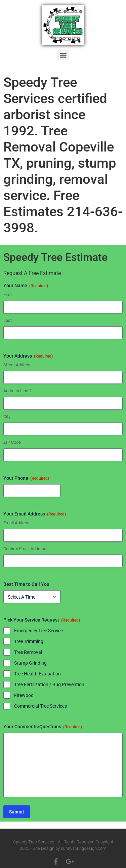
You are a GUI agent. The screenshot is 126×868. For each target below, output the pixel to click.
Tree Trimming (29, 641)
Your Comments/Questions (43, 727)
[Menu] (63, 55)
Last (8, 320)
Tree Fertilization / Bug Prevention (49, 685)
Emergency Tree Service (38, 631)
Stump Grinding (30, 663)
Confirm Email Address (25, 549)
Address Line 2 (17, 391)
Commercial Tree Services (40, 706)
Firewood (24, 695)
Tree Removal (28, 652)
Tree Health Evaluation (37, 674)
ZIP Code (12, 442)
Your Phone (26, 478)
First (8, 294)
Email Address (17, 523)
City (7, 417)
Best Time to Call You (26, 584)
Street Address (17, 365)
